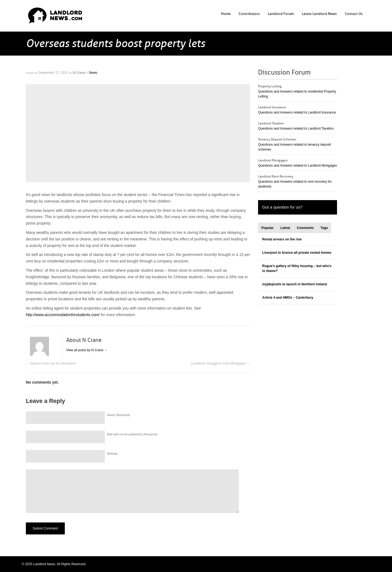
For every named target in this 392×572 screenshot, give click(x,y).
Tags (324, 228)
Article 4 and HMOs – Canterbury (288, 298)
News (93, 73)
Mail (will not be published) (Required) (132, 434)
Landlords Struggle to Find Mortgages (220, 363)
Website (112, 454)
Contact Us (354, 14)
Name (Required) (118, 415)
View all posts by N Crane (87, 350)
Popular (267, 228)
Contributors (249, 14)
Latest (285, 228)
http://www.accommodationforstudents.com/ (63, 315)
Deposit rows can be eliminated (51, 363)
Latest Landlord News (319, 14)
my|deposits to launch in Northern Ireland (294, 284)
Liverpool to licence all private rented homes (297, 253)
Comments (305, 228)
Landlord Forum (281, 14)
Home (226, 14)
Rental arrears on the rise (282, 239)
